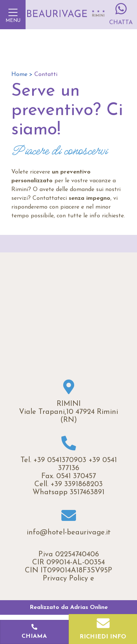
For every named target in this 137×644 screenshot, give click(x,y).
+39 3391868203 (77, 484)
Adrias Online (89, 607)
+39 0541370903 (60, 460)
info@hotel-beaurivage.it (69, 533)
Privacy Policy (65, 579)
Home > (22, 75)
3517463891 (87, 492)
